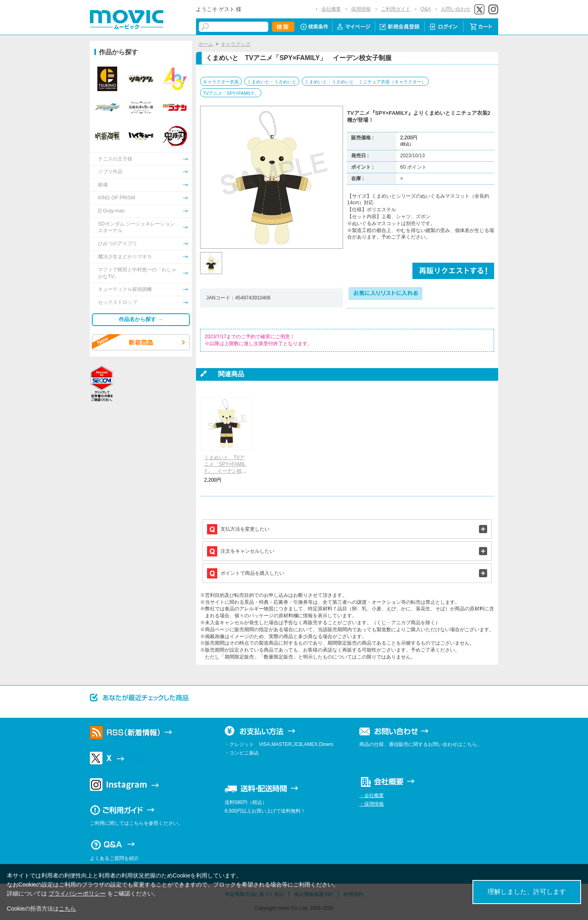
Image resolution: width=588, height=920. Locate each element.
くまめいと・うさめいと (272, 82)
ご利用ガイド (396, 9)
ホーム (206, 44)
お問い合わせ (456, 9)
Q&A (426, 9)
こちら (67, 909)
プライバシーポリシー (77, 893)
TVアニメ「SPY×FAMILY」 (231, 93)
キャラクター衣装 (221, 82)
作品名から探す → (141, 319)
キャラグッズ (236, 44)
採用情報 (361, 9)
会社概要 (331, 9)
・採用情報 (372, 804)
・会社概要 (372, 795)
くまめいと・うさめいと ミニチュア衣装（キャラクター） (365, 82)
